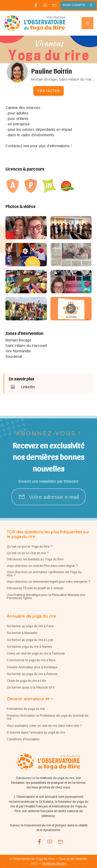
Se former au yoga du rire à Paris (30, 626)
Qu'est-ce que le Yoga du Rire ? (29, 547)
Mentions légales (54, 864)
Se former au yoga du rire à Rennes (32, 674)
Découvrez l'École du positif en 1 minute (35, 588)
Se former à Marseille (22, 633)
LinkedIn (28, 387)
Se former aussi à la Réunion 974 (31, 688)
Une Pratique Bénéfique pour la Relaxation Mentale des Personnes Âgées (46, 597)
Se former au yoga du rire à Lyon (30, 640)
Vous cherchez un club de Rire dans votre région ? (42, 566)
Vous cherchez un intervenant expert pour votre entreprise (47, 582)
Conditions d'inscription (23, 739)
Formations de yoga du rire (26, 709)
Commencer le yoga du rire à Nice (31, 660)
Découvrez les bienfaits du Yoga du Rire (35, 559)
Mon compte (78, 5)
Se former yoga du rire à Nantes (29, 647)
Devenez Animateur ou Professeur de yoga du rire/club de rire (47, 717)
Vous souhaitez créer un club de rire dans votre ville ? (44, 726)
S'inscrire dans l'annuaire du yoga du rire (36, 733)
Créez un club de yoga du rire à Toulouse (36, 653)
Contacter (48, 91)
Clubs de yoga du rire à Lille (26, 681)
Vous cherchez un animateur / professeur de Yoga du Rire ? (44, 574)
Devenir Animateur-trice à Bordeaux (32, 667)
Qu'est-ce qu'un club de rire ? (28, 553)
